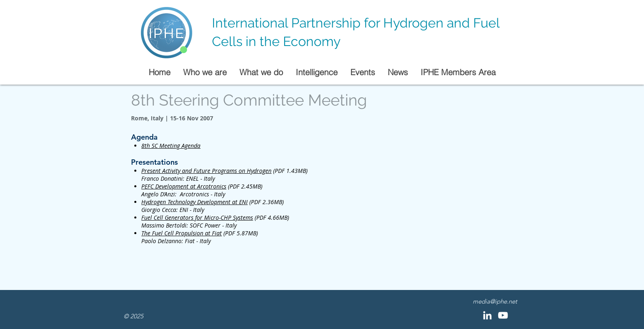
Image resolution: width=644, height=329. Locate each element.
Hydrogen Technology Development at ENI (194, 202)
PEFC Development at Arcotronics (184, 186)
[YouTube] (503, 315)
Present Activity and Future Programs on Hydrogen (206, 171)
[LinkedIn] (487, 315)
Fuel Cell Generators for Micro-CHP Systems (197, 217)
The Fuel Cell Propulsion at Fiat (182, 233)
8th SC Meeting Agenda (171, 146)
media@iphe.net (495, 301)
